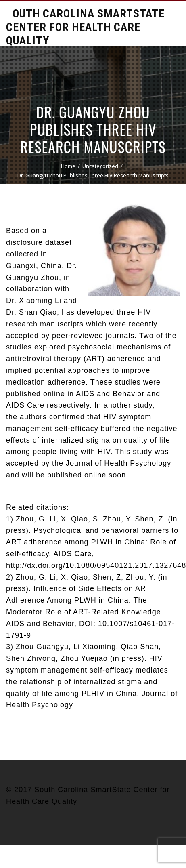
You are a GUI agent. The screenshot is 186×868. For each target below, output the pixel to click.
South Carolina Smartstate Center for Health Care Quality (85, 27)
